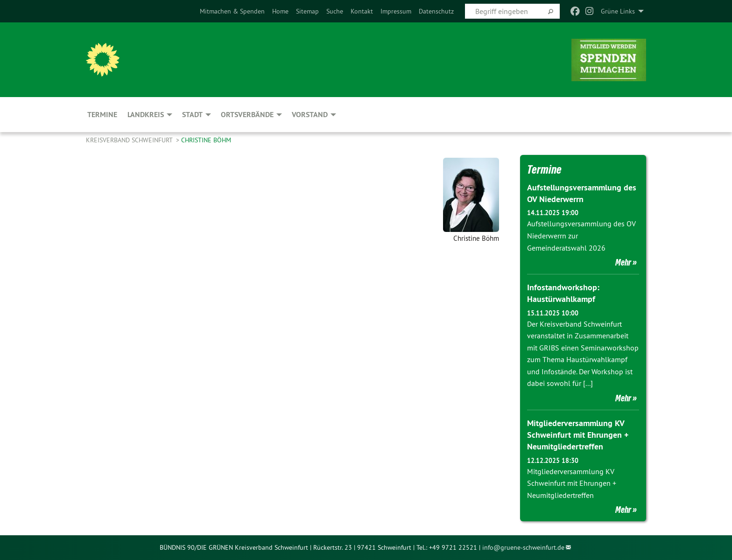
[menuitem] (232, 11)
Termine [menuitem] (102, 115)
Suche (335, 11)
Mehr (623, 262)
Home (280, 11)
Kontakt (362, 11)
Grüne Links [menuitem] (618, 11)
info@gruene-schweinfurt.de (523, 547)
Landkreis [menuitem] (146, 115)
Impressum (396, 11)
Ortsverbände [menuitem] (247, 115)
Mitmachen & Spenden (232, 11)
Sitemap (307, 11)
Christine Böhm (206, 140)
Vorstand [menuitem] (310, 115)
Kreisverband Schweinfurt (130, 140)
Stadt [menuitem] (192, 115)
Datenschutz (436, 11)
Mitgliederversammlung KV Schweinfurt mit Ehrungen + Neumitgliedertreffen (578, 435)
